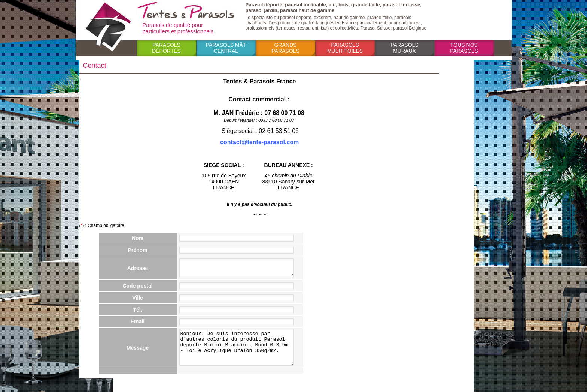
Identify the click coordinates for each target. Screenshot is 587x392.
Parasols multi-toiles (345, 48)
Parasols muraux (404, 48)
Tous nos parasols (464, 48)
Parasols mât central (226, 48)
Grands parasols (285, 48)
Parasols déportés (166, 48)
